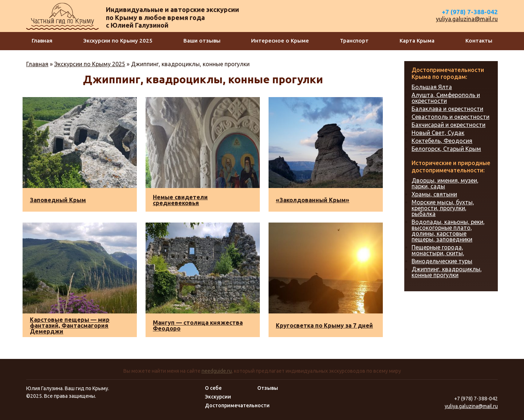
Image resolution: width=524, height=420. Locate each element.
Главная (42, 41)
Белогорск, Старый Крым (446, 149)
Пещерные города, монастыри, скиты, (438, 250)
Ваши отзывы (202, 41)
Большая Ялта (432, 87)
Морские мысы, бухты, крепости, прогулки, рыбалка (443, 208)
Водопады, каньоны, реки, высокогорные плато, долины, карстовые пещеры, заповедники (448, 231)
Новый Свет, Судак (438, 133)
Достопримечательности (237, 405)
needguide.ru (217, 371)
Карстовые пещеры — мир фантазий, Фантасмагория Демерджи (70, 325)
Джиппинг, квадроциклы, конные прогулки (447, 272)
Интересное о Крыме (280, 41)
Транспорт (354, 41)
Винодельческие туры (442, 261)
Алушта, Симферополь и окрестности (446, 98)
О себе (213, 388)
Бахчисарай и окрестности (448, 125)
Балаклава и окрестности (447, 109)
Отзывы (268, 388)
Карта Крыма (417, 41)
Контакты (479, 41)
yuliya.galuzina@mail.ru (467, 19)
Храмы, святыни (434, 194)
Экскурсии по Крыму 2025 (118, 41)
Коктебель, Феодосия (442, 141)
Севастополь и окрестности (450, 117)
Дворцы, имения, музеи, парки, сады (445, 183)
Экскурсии (218, 397)
